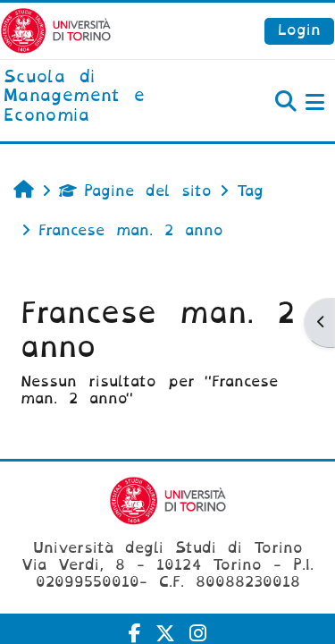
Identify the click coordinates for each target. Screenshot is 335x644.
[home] (112, 97)
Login (299, 30)
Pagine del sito (135, 191)
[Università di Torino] (56, 30)
